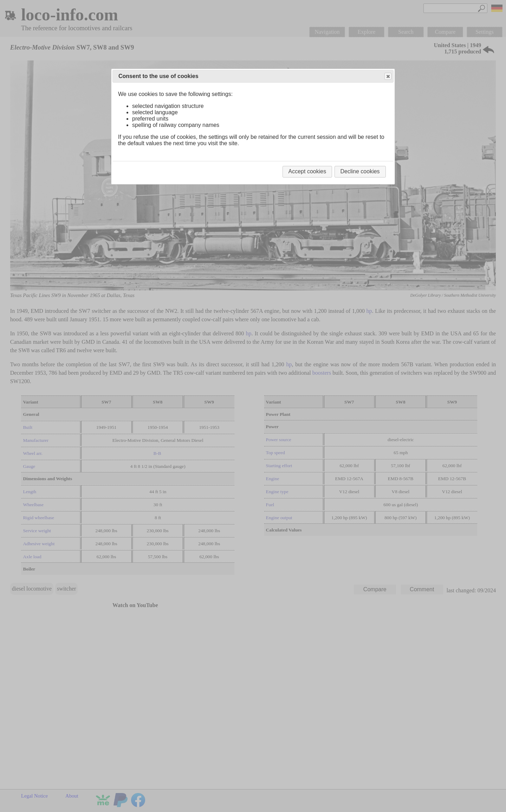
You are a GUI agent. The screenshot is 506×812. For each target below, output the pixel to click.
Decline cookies (360, 171)
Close (388, 76)
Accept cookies (307, 171)
